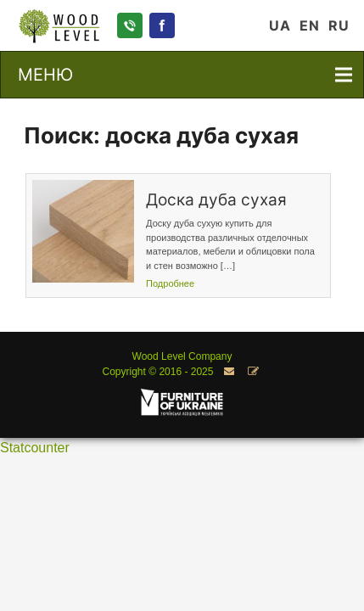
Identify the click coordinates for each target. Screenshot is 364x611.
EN (310, 25)
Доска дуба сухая (216, 200)
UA (280, 25)
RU (339, 25)
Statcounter (35, 448)
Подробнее (170, 283)
